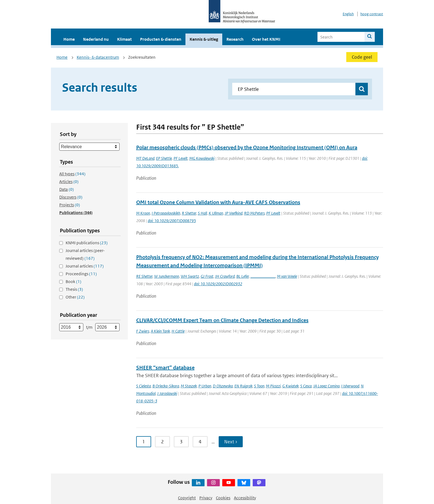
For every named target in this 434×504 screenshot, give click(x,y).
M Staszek (189, 386)
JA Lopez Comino (326, 386)
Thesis (74, 289)
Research (235, 39)
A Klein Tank (160, 331)
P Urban (205, 386)
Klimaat (124, 39)
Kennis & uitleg (204, 39)
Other (75, 297)
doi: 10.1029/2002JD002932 (218, 284)
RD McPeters (254, 213)
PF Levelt (181, 158)
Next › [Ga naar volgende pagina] (231, 442)
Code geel (362, 57)
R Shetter (189, 213)
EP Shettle (164, 158)
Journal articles (85, 266)
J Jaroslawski (167, 393)
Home (69, 39)
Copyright (187, 498)
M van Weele (287, 276)
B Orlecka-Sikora (166, 386)
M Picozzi (273, 386)
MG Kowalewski (202, 158)
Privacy (206, 498)
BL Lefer (243, 276)
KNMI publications (87, 243)
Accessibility (245, 498)
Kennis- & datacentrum (98, 57)
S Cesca (306, 386)
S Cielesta (144, 386)
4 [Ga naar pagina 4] (200, 442)
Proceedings (81, 274)
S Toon (259, 386)
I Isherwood (350, 386)
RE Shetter (144, 276)
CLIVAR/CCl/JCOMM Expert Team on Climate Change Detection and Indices (222, 320)
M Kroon (143, 213)
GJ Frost (207, 276)
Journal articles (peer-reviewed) (85, 254)
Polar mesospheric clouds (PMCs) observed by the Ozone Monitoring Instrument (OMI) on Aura (247, 147)
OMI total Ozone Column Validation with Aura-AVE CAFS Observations (218, 202)
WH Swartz (190, 276)
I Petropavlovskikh (166, 213)
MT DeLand (145, 158)
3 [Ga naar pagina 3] (181, 442)
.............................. (263, 276)
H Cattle (178, 331)
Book (73, 281)
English (348, 14)
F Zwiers (143, 331)
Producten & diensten (161, 39)
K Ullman (216, 213)
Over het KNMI (266, 39)
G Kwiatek (290, 386)
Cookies (223, 498)
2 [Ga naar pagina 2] (162, 442)
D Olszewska (223, 386)
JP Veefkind (234, 213)
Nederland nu (96, 39)
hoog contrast (372, 14)
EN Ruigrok (243, 386)
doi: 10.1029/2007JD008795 (172, 221)
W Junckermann (167, 276)
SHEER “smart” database (165, 368)
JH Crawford (225, 276)
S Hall (202, 213)
